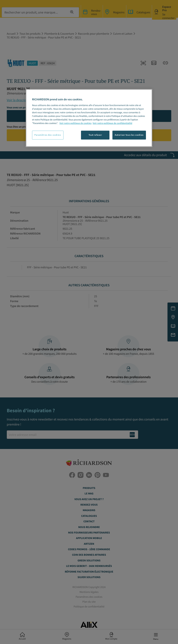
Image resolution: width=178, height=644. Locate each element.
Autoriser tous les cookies (129, 135)
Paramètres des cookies (48, 135)
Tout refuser (95, 135)
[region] (89, 118)
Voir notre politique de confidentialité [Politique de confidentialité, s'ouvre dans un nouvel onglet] (112, 123)
